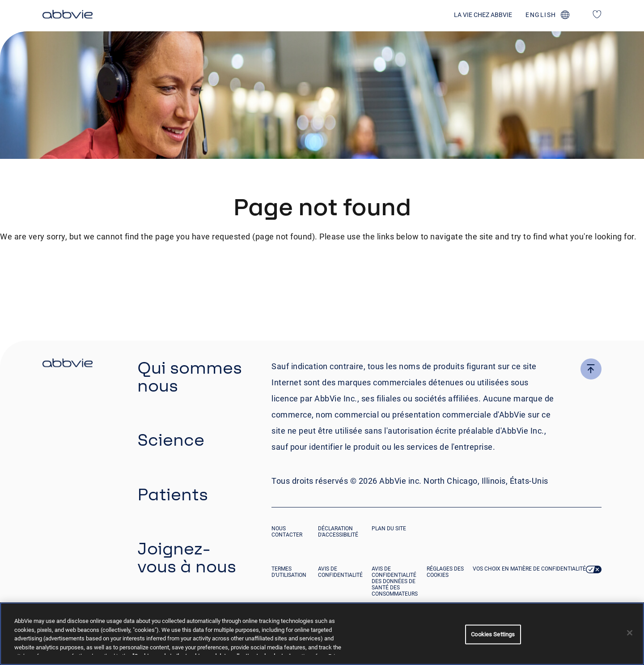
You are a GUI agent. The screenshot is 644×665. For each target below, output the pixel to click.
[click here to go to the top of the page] (591, 369)
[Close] (630, 633)
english (541, 15)
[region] (322, 634)
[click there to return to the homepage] (68, 364)
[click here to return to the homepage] (68, 16)
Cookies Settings (493, 634)
